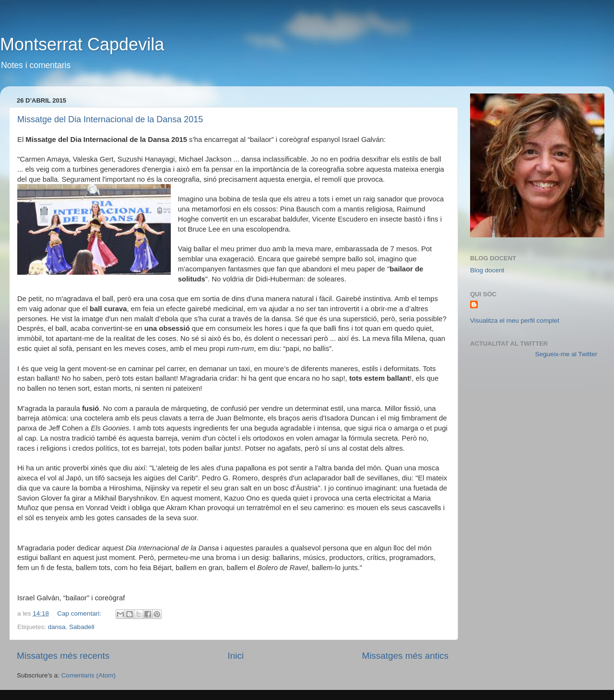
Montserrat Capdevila (82, 44)
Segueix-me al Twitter (566, 354)
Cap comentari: (80, 613)
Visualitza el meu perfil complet (515, 321)
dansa (57, 627)
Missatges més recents (63, 656)
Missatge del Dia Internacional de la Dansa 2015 (110, 119)
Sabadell (82, 627)
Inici (236, 656)
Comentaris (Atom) (89, 675)
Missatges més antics (405, 656)
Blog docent (487, 270)
